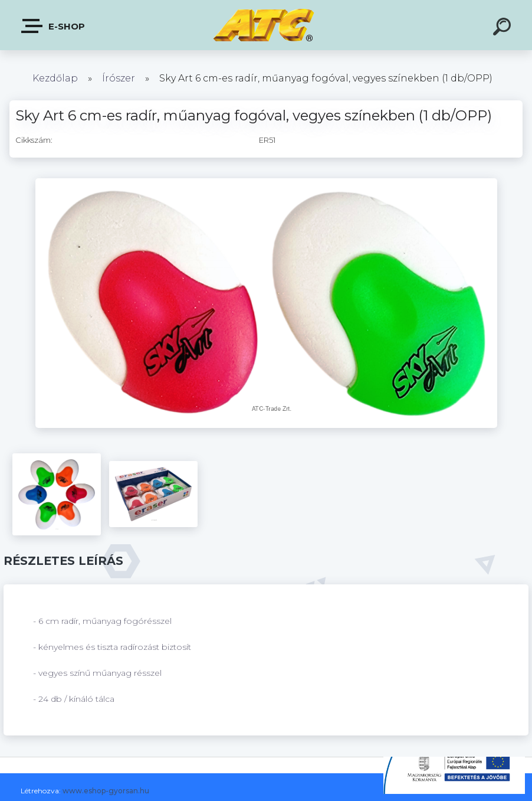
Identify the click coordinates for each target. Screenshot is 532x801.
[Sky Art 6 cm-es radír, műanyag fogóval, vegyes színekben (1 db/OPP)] (266, 182)
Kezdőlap (55, 78)
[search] (504, 28)
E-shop (54, 26)
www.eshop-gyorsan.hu (106, 791)
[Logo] (266, 25)
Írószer (119, 78)
